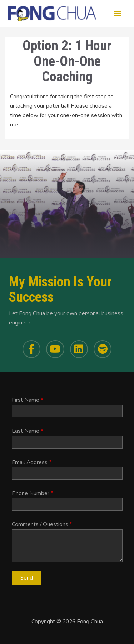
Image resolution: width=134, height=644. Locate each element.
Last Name (28, 431)
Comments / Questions (42, 524)
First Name (28, 400)
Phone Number (33, 493)
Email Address (32, 462)
